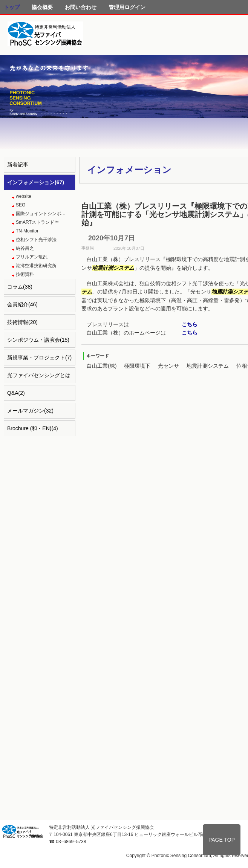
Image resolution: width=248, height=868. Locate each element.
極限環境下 (137, 366)
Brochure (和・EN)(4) (33, 428)
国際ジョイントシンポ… (41, 214)
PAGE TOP (222, 840)
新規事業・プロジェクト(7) (39, 358)
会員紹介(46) (22, 304)
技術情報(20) (22, 322)
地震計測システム (208, 366)
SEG (21, 205)
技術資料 (25, 274)
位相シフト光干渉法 (36, 240)
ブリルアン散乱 (32, 257)
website (24, 196)
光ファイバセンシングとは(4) (39, 378)
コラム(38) (20, 287)
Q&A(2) (16, 393)
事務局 (88, 248)
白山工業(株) (102, 366)
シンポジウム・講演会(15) (38, 340)
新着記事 (18, 165)
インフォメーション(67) (36, 182)
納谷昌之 (25, 248)
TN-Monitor (27, 231)
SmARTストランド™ (37, 222)
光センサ (168, 366)
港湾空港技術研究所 (36, 266)
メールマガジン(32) (30, 411)
